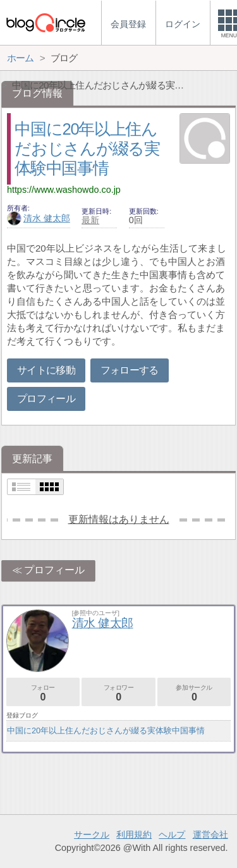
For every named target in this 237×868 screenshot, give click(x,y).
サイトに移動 (46, 370)
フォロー (43, 693)
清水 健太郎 (39, 218)
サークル (92, 834)
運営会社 (210, 834)
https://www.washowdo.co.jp (64, 190)
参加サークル (194, 693)
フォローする (130, 370)
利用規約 (134, 834)
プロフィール (46, 399)
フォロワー (118, 693)
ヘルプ (172, 834)
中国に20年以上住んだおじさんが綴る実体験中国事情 (87, 148)
